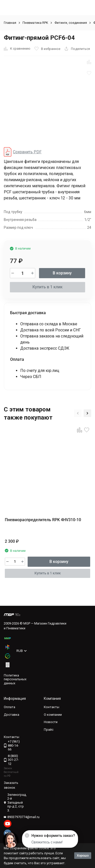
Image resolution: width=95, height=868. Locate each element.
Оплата (9, 707)
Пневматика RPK (35, 23)
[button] (78, 413)
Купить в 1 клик (48, 287)
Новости (51, 722)
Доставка (12, 715)
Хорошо (83, 855)
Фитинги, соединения (71, 23)
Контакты (52, 707)
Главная (10, 23)
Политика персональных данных (15, 679)
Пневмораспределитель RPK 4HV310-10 (43, 520)
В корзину (62, 273)
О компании (53, 715)
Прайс (49, 730)
